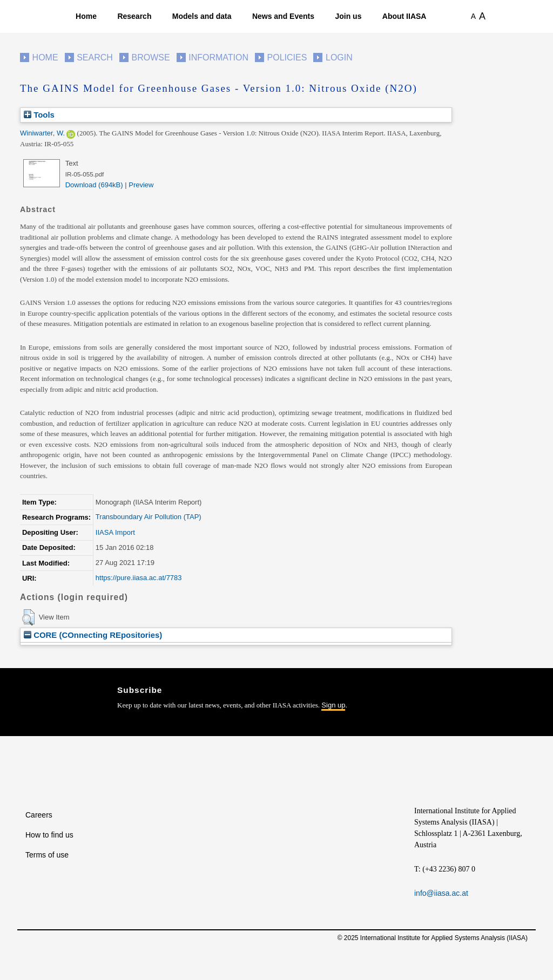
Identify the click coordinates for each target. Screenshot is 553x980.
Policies (287, 57)
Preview (141, 185)
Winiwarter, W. (42, 133)
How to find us (49, 835)
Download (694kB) (94, 185)
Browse (150, 57)
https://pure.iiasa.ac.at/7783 (139, 578)
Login (339, 57)
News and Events (283, 16)
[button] (28, 617)
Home (86, 16)
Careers (39, 815)
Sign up (333, 705)
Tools (39, 115)
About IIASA (404, 16)
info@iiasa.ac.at (441, 893)
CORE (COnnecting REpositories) (93, 635)
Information (218, 57)
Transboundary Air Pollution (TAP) (149, 517)
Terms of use (47, 855)
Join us (348, 16)
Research (134, 16)
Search (95, 57)
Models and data (202, 16)
